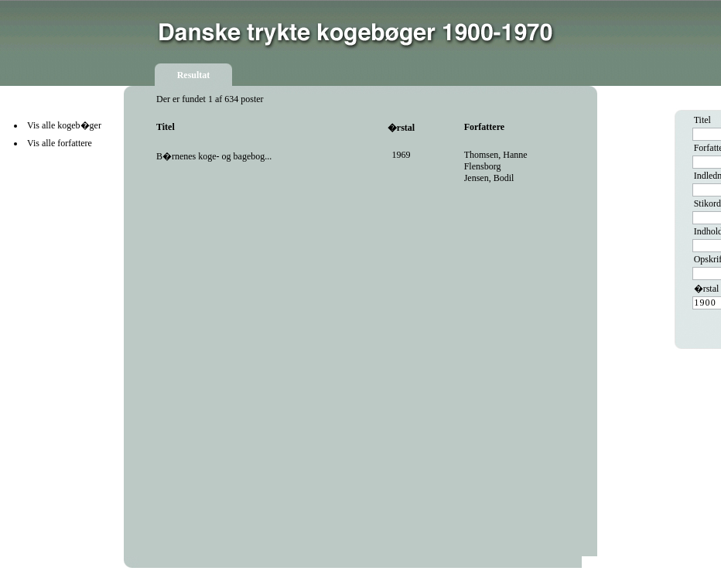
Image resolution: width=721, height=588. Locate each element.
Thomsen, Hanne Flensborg (496, 161)
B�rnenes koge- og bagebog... (214, 156)
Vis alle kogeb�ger (64, 125)
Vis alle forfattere (60, 143)
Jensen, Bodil (489, 178)
